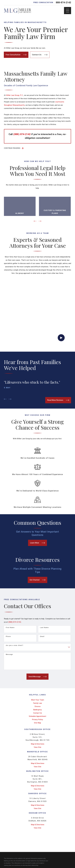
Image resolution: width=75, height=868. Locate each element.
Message (9, 654)
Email (42, 636)
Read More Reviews (58, 400)
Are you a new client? (15, 645)
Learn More (38, 542)
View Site (37, 747)
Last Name (44, 627)
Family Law (38, 703)
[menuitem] (37, 699)
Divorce (38, 706)
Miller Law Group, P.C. (15, 95)
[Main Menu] (68, 11)
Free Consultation (16, 55)
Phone (8, 636)
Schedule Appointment (37, 716)
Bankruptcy (37, 709)
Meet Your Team (38, 699)
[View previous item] (35, 221)
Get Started (37, 579)
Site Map (37, 722)
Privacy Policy (37, 719)
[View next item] (40, 221)
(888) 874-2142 (15, 622)
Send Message (38, 676)
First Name (10, 627)
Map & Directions (38, 743)
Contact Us (40, 55)
